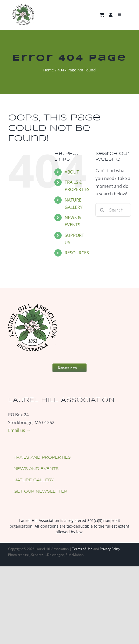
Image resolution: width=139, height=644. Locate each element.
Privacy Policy (110, 549)
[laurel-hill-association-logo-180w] (23, 6)
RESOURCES (77, 253)
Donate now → (69, 368)
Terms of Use (82, 549)
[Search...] (113, 210)
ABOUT (72, 172)
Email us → (19, 430)
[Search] (102, 210)
